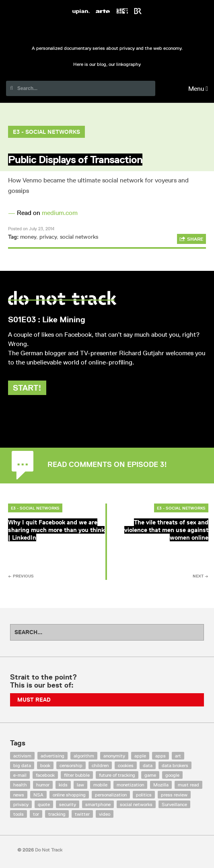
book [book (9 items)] (45, 765)
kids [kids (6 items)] (63, 785)
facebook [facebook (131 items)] (45, 775)
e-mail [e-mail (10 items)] (20, 775)
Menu (198, 89)
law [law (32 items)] (80, 785)
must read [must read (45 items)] (188, 785)
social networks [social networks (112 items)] (136, 804)
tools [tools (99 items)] (19, 814)
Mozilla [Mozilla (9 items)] (161, 785)
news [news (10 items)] (19, 795)
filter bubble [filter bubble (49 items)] (77, 775)
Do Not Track (107, 31)
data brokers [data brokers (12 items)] (175, 765)
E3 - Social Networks (46, 132)
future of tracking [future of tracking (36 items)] (117, 775)
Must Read (34, 700)
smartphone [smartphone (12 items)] (98, 804)
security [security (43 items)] (68, 804)
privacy (48, 237)
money (28, 237)
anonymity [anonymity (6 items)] (114, 756)
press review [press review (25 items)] (174, 795)
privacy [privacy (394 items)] (21, 804)
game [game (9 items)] (150, 775)
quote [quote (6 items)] (44, 804)
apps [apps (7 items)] (160, 756)
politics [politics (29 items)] (144, 795)
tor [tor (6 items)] (36, 814)
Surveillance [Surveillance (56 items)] (174, 804)
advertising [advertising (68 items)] (52, 756)
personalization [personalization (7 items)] (111, 795)
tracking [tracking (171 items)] (57, 814)
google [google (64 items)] (172, 775)
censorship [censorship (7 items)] (71, 765)
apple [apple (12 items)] (140, 756)
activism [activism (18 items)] (22, 756)
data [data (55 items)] (148, 765)
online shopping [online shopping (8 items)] (69, 795)
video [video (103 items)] (105, 814)
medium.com (60, 213)
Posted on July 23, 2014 (31, 228)
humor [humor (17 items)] (43, 785)
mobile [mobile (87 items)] (100, 785)
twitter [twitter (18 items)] (82, 814)
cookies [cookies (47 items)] (126, 765)
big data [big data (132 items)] (22, 765)
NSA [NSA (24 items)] (38, 795)
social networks (79, 237)
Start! (27, 388)
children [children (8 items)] (100, 765)
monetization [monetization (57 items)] (130, 785)
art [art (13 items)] (178, 756)
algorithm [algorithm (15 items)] (84, 756)
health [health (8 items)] (20, 785)
